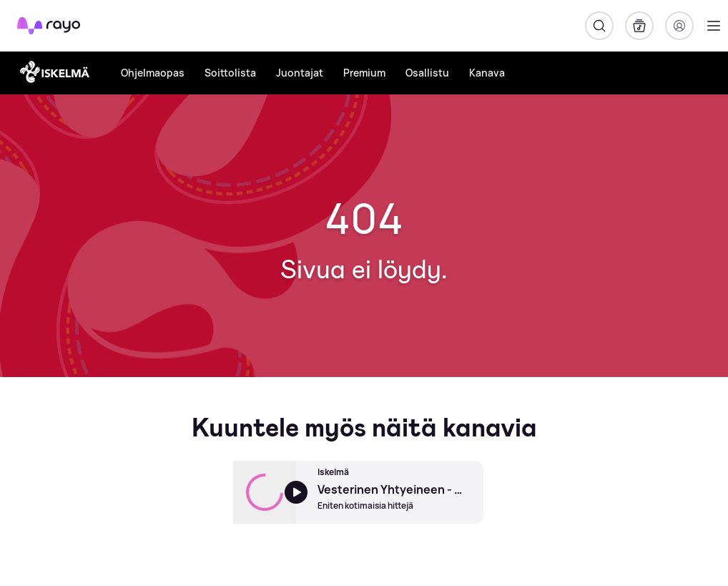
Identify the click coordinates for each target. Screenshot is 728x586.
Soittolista (230, 73)
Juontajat (300, 73)
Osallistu (427, 73)
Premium (364, 73)
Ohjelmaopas (153, 73)
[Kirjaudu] (679, 26)
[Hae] (599, 26)
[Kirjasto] (639, 26)
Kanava (487, 73)
